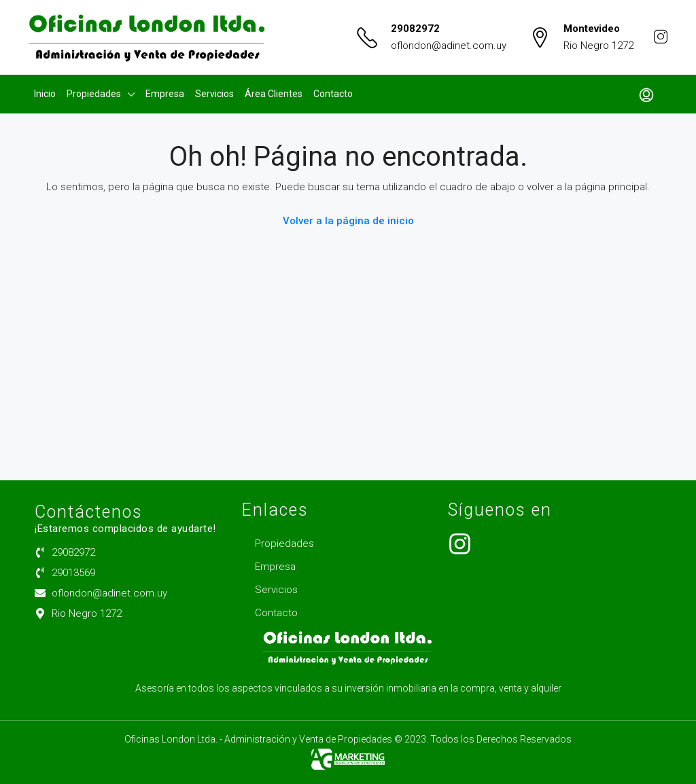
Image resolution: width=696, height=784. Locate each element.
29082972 (415, 29)
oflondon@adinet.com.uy (449, 46)
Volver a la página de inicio (348, 221)
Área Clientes (274, 94)
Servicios (214, 94)
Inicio (45, 94)
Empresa (165, 94)
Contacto (333, 94)
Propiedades (94, 94)
